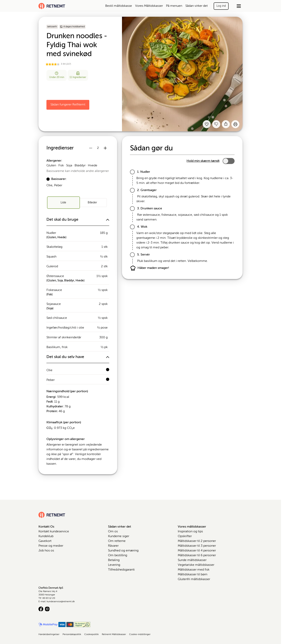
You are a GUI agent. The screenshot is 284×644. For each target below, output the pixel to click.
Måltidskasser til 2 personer (197, 541)
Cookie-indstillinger (140, 634)
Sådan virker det (197, 6)
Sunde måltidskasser (192, 560)
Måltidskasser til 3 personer (197, 546)
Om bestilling (118, 555)
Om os (113, 532)
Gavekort (45, 541)
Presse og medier (51, 546)
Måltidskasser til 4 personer (197, 551)
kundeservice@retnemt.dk (61, 602)
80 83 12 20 (49, 598)
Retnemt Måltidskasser (114, 634)
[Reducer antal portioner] (91, 148)
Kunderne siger (119, 536)
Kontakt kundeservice (54, 532)
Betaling (114, 560)
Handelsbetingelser (49, 634)
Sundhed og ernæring (123, 551)
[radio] (63, 203)
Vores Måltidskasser (149, 6)
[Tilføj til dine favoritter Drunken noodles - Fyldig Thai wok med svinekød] (207, 124)
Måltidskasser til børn (193, 575)
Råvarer (113, 546)
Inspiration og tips (190, 532)
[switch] (229, 161)
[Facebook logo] (41, 609)
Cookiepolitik (91, 634)
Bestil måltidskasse (119, 6)
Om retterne (117, 541)
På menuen (174, 6)
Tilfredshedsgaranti (121, 570)
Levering (114, 565)
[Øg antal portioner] (105, 148)
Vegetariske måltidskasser (196, 565)
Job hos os (46, 551)
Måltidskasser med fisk (194, 570)
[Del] (226, 124)
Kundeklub (46, 536)
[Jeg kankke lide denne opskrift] (216, 124)
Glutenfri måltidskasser (194, 579)
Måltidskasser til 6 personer (197, 555)
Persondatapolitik (72, 634)
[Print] (235, 124)
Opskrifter (185, 536)
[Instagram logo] (47, 609)
